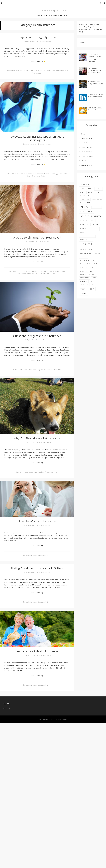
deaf (45, 273)
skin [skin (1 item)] (91, 281)
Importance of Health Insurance (37, 651)
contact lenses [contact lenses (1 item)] (97, 199)
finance (11, 71)
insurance (47, 369)
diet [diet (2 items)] (93, 220)
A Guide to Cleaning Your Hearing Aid (37, 237)
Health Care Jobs (44, 71)
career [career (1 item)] (90, 192)
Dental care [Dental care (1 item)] (97, 207)
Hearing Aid (51, 273)
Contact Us (6, 704)
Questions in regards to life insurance (37, 336)
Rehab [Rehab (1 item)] (94, 278)
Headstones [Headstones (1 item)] (84, 239)
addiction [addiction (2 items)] (85, 185)
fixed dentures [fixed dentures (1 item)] (85, 229)
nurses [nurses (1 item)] (97, 264)
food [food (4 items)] (96, 229)
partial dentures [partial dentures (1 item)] (86, 271)
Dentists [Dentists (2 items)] (84, 220)
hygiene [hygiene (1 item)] (97, 254)
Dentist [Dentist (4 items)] (85, 216)
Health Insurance (57, 71)
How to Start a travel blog (88, 24)
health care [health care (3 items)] (86, 250)
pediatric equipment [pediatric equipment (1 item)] (87, 275)
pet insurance (52, 472)
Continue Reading (36, 61)
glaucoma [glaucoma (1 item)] (84, 233)
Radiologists (38, 176)
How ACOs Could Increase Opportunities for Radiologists (37, 138)
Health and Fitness (21, 71)
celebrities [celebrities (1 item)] (98, 192)
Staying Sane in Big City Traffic (37, 37)
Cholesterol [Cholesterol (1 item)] (85, 199)
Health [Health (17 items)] (86, 244)
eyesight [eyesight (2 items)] (95, 224)
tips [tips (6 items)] (92, 289)
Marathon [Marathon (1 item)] (84, 257)
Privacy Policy (7, 708)
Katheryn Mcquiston (45, 41)
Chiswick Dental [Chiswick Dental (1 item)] (86, 196)
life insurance (56, 369)
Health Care (33, 71)
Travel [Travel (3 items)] (84, 294)
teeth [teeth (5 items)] (84, 289)
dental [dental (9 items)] (85, 207)
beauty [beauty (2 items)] (99, 189)
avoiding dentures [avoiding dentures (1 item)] (87, 189)
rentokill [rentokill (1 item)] (84, 281)
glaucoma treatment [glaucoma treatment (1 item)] (87, 236)
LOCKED (84, 161)
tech (45, 176)
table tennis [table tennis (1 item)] (84, 285)
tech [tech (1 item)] (93, 285)
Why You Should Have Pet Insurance (37, 438)
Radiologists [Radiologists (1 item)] (85, 278)
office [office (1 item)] (92, 267)
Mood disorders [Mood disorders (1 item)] (86, 264)
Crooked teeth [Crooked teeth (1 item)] (85, 203)
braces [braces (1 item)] (83, 192)
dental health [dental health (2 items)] (87, 212)
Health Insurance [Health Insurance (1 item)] (86, 254)
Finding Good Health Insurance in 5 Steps (37, 568)
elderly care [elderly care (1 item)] (85, 224)
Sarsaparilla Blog (53, 11)
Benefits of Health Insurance (37, 521)
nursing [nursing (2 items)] (84, 267)
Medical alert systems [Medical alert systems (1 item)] (88, 260)
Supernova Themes (60, 719)
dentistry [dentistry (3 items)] (96, 216)
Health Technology (51, 174)
